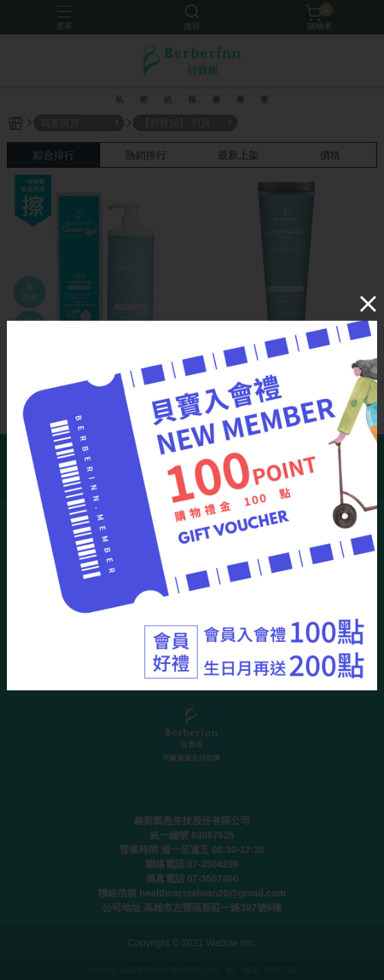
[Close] (368, 304)
